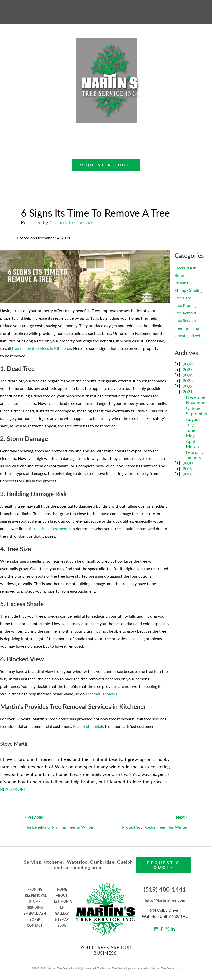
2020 (188, 463)
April (191, 441)
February (195, 452)
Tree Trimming (187, 328)
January (194, 458)
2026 (188, 364)
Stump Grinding (189, 290)
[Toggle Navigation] (23, 12)
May (190, 436)
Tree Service (185, 320)
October (194, 408)
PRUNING (35, 889)
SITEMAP (62, 919)
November (197, 403)
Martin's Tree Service (72, 222)
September (197, 414)
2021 (188, 392)
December (197, 397)
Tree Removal (186, 313)
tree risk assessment (50, 528)
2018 (188, 474)
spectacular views (101, 694)
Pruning (182, 283)
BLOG (62, 925)
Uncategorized (187, 335)
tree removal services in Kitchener (41, 348)
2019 (188, 469)
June (191, 430)
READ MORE (13, 789)
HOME (62, 889)
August (193, 419)
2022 (188, 386)
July (190, 425)
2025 (188, 370)
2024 (188, 375)
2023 (188, 381)
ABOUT (62, 895)
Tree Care (183, 298)
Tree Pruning (186, 305)
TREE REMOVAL (35, 895)
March (192, 447)
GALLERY (62, 913)
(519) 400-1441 (165, 889)
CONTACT (35, 925)
